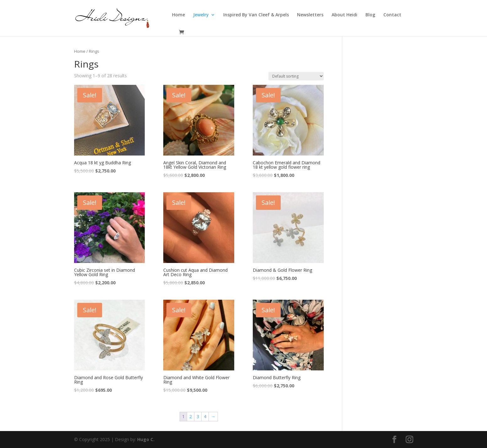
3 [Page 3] (198, 416)
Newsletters (310, 15)
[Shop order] (296, 76)
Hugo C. (146, 439)
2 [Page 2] (191, 416)
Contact (392, 15)
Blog (370, 15)
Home (179, 15)
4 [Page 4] (205, 416)
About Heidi (344, 15)
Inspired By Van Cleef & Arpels (256, 15)
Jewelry (201, 15)
